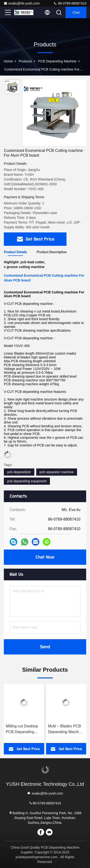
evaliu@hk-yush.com (22, 3)
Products (25, 61)
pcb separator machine (57, 472)
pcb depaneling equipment (27, 481)
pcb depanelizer (19, 472)
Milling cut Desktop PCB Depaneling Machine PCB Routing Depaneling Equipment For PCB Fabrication (23, 729)
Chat (76, 12)
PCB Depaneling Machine (57, 61)
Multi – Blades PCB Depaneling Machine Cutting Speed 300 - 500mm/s (66, 729)
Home (8, 61)
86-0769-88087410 (70, 3)
